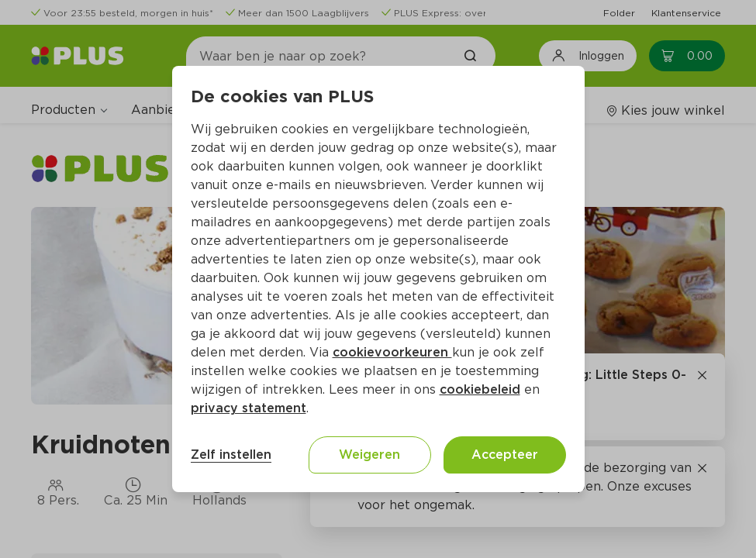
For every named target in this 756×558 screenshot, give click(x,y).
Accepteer (505, 455)
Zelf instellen (231, 455)
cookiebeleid (480, 389)
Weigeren (369, 455)
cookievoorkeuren (392, 352)
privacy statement (249, 408)
